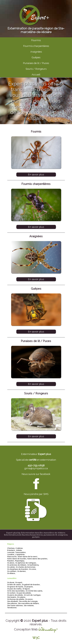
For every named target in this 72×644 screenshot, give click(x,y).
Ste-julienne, (12, 603)
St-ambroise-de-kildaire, (17, 565)
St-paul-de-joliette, (24, 593)
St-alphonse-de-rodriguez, (26, 563)
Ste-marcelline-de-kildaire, (29, 603)
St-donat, (11, 582)
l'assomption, (21, 552)
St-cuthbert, (12, 571)
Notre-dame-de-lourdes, (17, 559)
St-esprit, (19, 582)
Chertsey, (11, 548)
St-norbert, (12, 593)
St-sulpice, (21, 597)
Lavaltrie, (11, 554)
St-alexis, (11, 563)
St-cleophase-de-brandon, (18, 569)
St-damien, (22, 571)
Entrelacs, (11, 550)
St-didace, (11, 573)
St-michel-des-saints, (34, 591)
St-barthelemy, (33, 565)
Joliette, (19, 550)
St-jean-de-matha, (15, 589)
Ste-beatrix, (12, 597)
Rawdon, (11, 561)
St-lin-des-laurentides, (16, 591)
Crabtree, (19, 548)
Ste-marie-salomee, (15, 605)
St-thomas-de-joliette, (16, 599)
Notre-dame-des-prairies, (38, 559)
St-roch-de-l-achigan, (32, 595)
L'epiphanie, (20, 554)
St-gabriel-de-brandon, (31, 584)
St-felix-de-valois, (14, 584)
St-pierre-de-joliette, (15, 595)
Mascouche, (12, 557)
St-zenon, (29, 599)
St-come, (33, 569)
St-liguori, (26, 589)
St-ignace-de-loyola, (15, 587)
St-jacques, (29, 587)
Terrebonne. (12, 608)
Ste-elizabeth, (13, 601)
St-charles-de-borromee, (26, 567)
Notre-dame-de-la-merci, (28, 557)
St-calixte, (11, 567)
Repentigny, (20, 561)
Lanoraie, (11, 552)
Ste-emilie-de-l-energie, (29, 601)
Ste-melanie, (29, 605)
